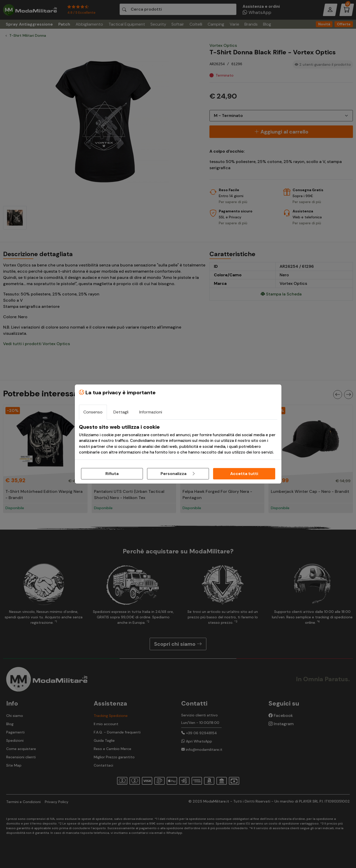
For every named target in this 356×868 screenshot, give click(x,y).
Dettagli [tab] (121, 412)
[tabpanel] (178, 440)
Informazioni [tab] (151, 412)
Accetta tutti (244, 474)
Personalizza (178, 474)
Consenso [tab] (93, 412)
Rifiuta (112, 474)
